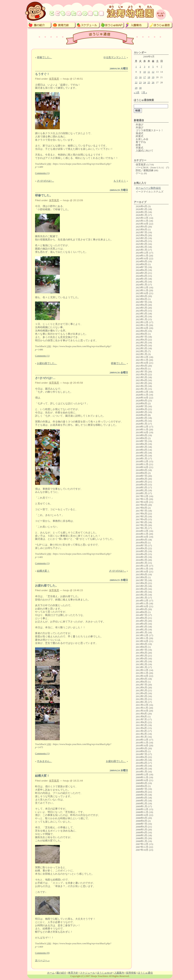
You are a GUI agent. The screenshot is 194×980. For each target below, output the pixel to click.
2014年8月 (141, 612)
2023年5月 (141, 308)
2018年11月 (142, 464)
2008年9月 (141, 818)
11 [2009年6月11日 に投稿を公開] (149, 72)
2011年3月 (141, 731)
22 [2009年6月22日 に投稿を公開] (136, 82)
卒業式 (139, 148)
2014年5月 (141, 621)
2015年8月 (141, 577)
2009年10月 (142, 780)
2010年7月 (141, 754)
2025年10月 (142, 224)
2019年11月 (142, 430)
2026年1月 (141, 215)
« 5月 (137, 92)
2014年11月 (142, 603)
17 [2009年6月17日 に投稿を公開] (145, 77)
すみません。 (45, 761)
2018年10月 (142, 467)
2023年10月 (142, 293)
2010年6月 (141, 757)
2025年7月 (141, 232)
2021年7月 (141, 372)
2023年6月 (141, 305)
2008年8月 (141, 821)
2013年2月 (141, 664)
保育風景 (54, 79)
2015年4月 (141, 589)
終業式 (139, 136)
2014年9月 (141, 609)
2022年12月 (142, 322)
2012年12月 (142, 670)
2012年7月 (141, 685)
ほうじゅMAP (105, 973)
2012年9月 (141, 679)
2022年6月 (141, 340)
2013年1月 (141, 667)
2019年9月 (141, 435)
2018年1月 (141, 493)
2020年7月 (141, 406)
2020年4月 (141, 415)
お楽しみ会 (142, 139)
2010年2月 (141, 769)
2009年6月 (141, 792)
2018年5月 (141, 482)
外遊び (139, 125)
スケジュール (88, 973)
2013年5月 (141, 656)
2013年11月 (142, 638)
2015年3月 (141, 592)
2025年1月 (141, 250)
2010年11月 (142, 743)
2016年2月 (141, 560)
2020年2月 (141, 421)
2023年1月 (141, 319)
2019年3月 (141, 453)
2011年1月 (141, 737)
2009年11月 (142, 777)
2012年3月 (141, 696)
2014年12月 (142, 601)
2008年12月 (142, 809)
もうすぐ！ (42, 74)
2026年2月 (141, 212)
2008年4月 (141, 832)
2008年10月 (142, 815)
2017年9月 (141, 505)
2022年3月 (141, 348)
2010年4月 (141, 763)
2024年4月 (141, 276)
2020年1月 (141, 424)
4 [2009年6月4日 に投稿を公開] (149, 67)
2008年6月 (141, 827)
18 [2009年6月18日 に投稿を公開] (149, 77)
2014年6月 (141, 618)
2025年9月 (141, 227)
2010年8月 (141, 751)
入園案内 (119, 973)
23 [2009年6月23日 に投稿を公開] (140, 82)
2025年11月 (142, 221)
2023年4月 (141, 311)
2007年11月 (142, 847)
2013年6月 (141, 653)
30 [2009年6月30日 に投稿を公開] (140, 88)
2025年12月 (142, 218)
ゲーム (139, 173)
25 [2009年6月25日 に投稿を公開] (149, 82)
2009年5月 (141, 795)
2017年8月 (141, 508)
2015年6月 (141, 583)
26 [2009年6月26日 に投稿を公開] (153, 82)
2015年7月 (141, 580)
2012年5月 (141, 690)
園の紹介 (61, 973)
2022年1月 (141, 354)
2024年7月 (141, 267)
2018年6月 (141, 479)
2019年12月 (142, 427)
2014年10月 (142, 606)
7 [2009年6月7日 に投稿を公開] (162, 67)
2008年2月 (141, 838)
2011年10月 (142, 711)
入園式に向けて (145, 151)
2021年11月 (142, 360)
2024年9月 (141, 261)
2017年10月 (142, 502)
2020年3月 (141, 418)
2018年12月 (142, 461)
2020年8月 (141, 403)
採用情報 (131, 973)
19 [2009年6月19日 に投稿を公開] (153, 77)
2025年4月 (141, 241)
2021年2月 (141, 386)
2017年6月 (141, 514)
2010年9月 (141, 748)
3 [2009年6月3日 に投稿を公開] (145, 67)
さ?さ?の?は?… (45, 181)
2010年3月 (141, 766)
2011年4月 (141, 728)
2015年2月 (141, 595)
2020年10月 (142, 398)
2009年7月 (141, 789)
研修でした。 (45, 57)
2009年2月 (141, 803)
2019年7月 (141, 441)
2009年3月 (141, 801)
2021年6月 (141, 374)
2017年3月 (141, 522)
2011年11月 (142, 708)
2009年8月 (141, 786)
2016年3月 (141, 557)
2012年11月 (142, 673)
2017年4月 (141, 519)
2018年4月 (141, 485)
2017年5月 (141, 516)
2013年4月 (141, 659)
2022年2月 (141, 351)
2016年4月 (141, 554)
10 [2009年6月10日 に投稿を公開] (145, 72)
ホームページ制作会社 (148, 188)
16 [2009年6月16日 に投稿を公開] (140, 77)
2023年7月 (141, 302)
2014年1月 (141, 632)
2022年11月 (142, 325)
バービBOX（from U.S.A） (151, 167)
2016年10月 (142, 537)
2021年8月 (141, 369)
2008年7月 (141, 824)
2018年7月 (141, 476)
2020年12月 (142, 392)
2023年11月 (142, 290)
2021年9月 (141, 366)
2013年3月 (141, 661)
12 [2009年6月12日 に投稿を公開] (153, 72)
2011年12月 (142, 705)
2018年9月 (141, 470)
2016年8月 (141, 543)
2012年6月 (141, 688)
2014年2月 (141, 630)
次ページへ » (42, 960)
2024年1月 (141, 285)
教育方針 (73, 973)
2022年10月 (142, 328)
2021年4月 (141, 380)
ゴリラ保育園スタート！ (150, 130)
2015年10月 (142, 572)
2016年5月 (141, 551)
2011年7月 (141, 719)
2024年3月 (141, 279)
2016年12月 (142, 531)
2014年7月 (141, 615)
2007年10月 (142, 850)
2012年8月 (141, 682)
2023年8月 (141, 299)
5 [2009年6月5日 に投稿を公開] (153, 67)
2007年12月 (142, 844)
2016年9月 (141, 540)
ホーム (51, 973)
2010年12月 (142, 740)
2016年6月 (141, 548)
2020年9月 (141, 401)
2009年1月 (141, 806)
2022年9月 (141, 331)
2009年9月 (141, 783)
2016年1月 (141, 563)
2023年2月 (141, 316)
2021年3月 (141, 383)
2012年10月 (142, 676)
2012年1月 (141, 702)
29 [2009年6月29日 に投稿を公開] (136, 88)
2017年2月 (141, 525)
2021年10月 (142, 363)
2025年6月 (141, 235)
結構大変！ (43, 571)
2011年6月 (141, 722)
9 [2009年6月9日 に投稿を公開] (140, 72)
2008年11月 (142, 812)
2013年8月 (141, 647)
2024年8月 (141, 264)
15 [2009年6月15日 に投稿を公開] (136, 77)
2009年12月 (142, 774)
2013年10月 (142, 641)
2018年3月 (141, 487)
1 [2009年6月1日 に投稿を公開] (136, 67)
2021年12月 (142, 357)
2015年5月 (141, 586)
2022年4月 (141, 345)
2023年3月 (141, 314)
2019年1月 (141, 458)
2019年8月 (141, 438)
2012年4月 (141, 693)
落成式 (139, 133)
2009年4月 (141, 798)
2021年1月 (141, 389)
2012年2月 (141, 699)
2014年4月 (141, 624)
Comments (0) (42, 953)
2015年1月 (141, 598)
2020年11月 (142, 395)
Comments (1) (42, 173)
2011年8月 (141, 716)
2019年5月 (141, 447)
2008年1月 (141, 841)
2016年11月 (142, 534)
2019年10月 (142, 432)
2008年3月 (141, 835)
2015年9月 (141, 574)
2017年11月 (142, 499)
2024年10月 (142, 258)
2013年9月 (141, 644)
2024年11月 (142, 256)
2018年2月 (141, 490)
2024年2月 (141, 282)
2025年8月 (141, 229)
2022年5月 (141, 343)
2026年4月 (141, 206)
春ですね (141, 142)
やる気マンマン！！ (115, 57)
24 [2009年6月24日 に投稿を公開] (145, 82)
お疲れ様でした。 (47, 363)
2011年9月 (141, 714)
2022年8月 (141, 334)
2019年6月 (141, 444)
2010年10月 (142, 745)
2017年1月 (141, 528)
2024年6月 (141, 270)
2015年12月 (142, 566)
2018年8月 (141, 473)
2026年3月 (141, 209)
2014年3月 (141, 627)
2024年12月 (142, 253)
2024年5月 (141, 273)
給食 (138, 145)
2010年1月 (141, 772)
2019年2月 (141, 456)
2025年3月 (141, 244)
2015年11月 (142, 569)
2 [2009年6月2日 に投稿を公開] (140, 67)
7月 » (144, 92)
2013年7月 (141, 650)
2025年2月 (141, 247)
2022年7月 (141, 337)
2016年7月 (141, 545)
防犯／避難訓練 (145, 170)
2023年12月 (142, 287)
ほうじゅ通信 (145, 973)
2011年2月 (141, 734)
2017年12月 (142, 496)
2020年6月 (141, 409)
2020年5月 (141, 412)
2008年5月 (141, 830)
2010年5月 (141, 760)
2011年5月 (141, 725)
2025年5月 (141, 238)
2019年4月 (141, 450)
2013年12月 (142, 635)
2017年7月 (141, 511)
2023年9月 (141, 296)
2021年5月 (141, 377)
